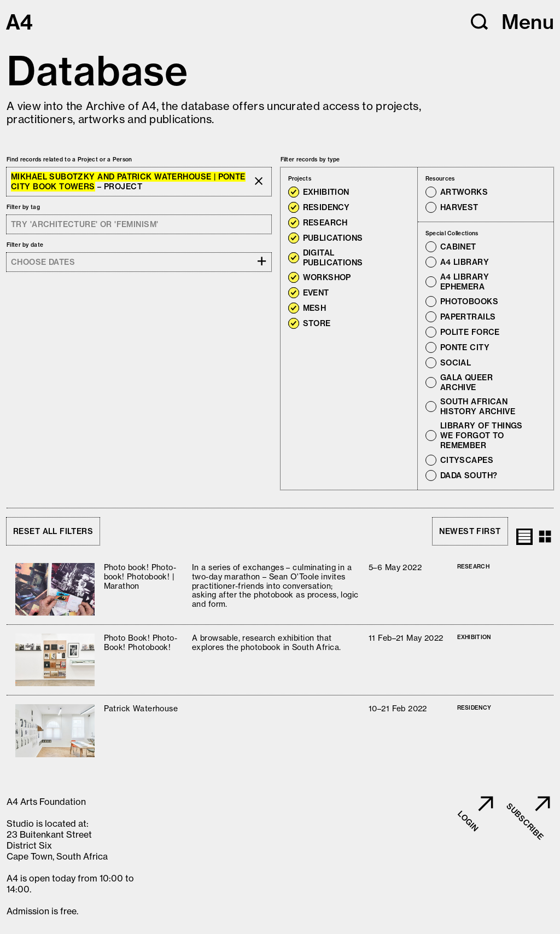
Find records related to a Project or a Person (69, 159)
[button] (480, 22)
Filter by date (25, 245)
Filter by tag (23, 207)
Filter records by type (310, 159)
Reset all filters (53, 531)
